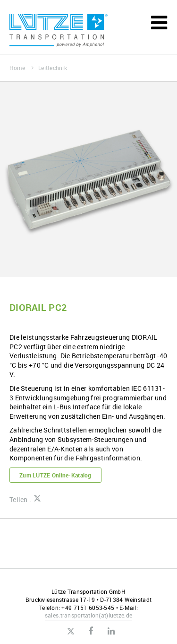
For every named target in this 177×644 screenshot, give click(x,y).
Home (21, 68)
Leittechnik (53, 68)
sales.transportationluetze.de (88, 615)
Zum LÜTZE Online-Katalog (55, 475)
